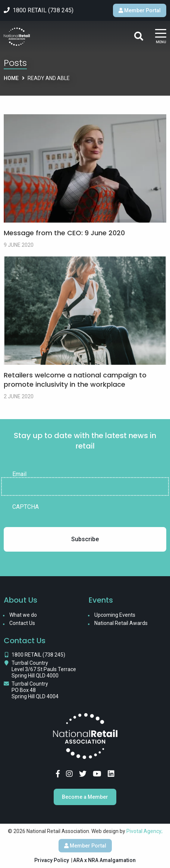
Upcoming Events (115, 615)
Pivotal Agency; (144, 831)
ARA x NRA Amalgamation (104, 860)
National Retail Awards (121, 623)
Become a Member (85, 797)
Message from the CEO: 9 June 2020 (64, 233)
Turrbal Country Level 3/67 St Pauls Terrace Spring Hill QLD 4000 (44, 669)
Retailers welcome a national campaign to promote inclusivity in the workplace (75, 380)
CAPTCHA (26, 507)
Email (19, 474)
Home (11, 78)
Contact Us (22, 623)
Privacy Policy (52, 860)
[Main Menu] (161, 37)
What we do (23, 615)
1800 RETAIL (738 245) (38, 655)
